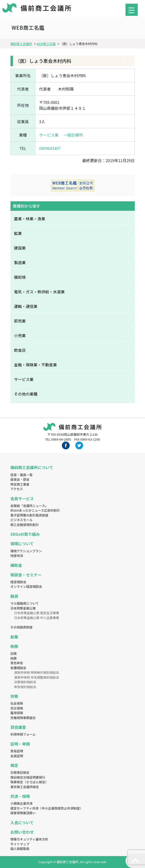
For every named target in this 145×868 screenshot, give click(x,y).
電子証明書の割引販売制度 (29, 515)
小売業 (20, 335)
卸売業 (20, 321)
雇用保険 (17, 713)
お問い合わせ (22, 832)
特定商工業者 (20, 484)
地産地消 (17, 556)
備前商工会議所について (32, 467)
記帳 (14, 653)
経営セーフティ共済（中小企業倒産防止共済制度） (47, 808)
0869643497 (50, 148)
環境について (22, 544)
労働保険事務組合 (23, 718)
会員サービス (22, 499)
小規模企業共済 (22, 803)
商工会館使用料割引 (25, 525)
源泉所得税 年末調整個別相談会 (37, 677)
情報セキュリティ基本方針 (29, 839)
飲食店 (20, 350)
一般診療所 (73, 135)
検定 (14, 765)
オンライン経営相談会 (26, 586)
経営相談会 (18, 582)
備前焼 (20, 277)
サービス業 (49, 135)
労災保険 (17, 708)
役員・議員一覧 (22, 475)
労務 (14, 696)
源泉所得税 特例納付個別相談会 (37, 672)
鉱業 (18, 233)
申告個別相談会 (25, 687)
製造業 (20, 262)
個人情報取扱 (20, 849)
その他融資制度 (22, 627)
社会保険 (17, 703)
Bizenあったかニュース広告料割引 (35, 510)
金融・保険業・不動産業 (36, 365)
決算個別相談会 (25, 682)
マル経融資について (25, 603)
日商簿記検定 (20, 772)
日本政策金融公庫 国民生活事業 (37, 613)
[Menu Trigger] (132, 10)
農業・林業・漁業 (30, 219)
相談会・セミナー (26, 575)
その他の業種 (26, 394)
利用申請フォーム (23, 734)
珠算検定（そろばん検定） (29, 782)
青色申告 (17, 663)
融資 (14, 596)
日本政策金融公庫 (23, 608)
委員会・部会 (20, 479)
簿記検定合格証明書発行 (28, 777)
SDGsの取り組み (25, 534)
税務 (14, 646)
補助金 (16, 565)
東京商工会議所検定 (25, 787)
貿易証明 (17, 751)
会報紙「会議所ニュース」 (29, 506)
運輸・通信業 (26, 306)
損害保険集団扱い (23, 813)
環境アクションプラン (26, 551)
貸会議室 (18, 727)
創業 (14, 637)
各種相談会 (18, 668)
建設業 (20, 248)
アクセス (17, 489)
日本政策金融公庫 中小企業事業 (37, 618)
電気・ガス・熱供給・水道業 (39, 292)
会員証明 (17, 756)
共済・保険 (20, 796)
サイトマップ (20, 844)
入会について (22, 822)
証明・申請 (20, 744)
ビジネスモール (22, 520)
